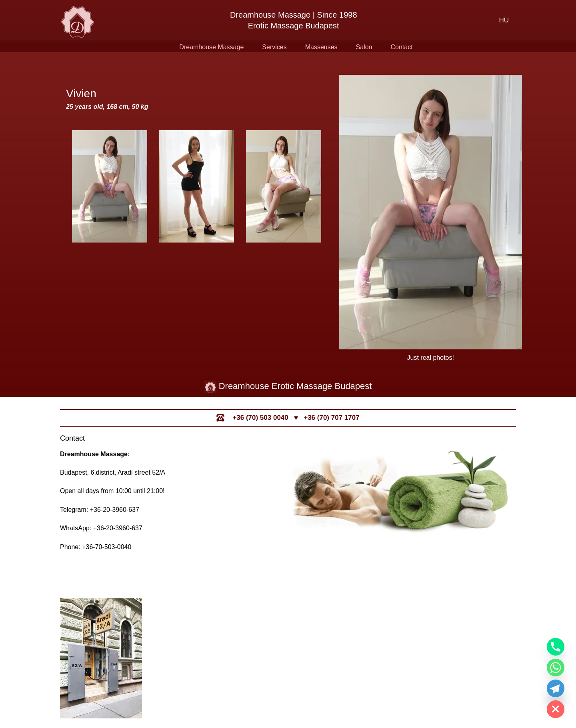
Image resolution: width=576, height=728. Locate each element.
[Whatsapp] (556, 668)
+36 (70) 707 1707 (331, 418)
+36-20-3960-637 (115, 510)
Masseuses (321, 47)
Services (274, 47)
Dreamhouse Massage (211, 47)
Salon (364, 47)
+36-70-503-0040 (107, 547)
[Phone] (556, 647)
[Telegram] (556, 688)
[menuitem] (504, 20)
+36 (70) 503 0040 (260, 418)
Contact (402, 47)
